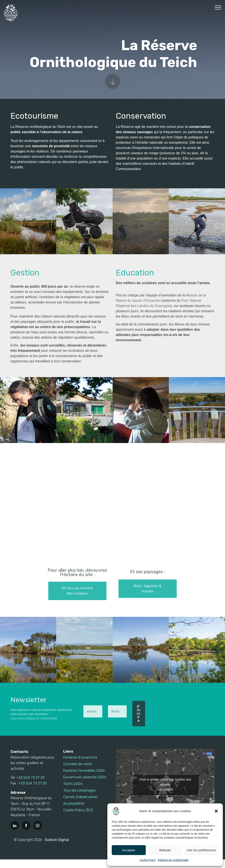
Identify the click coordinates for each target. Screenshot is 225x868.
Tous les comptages (79, 790)
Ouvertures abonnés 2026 (85, 777)
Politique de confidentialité (173, 860)
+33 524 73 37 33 (30, 778)
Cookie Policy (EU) (78, 810)
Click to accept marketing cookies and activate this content (165, 784)
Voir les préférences (201, 850)
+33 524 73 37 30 (33, 783)
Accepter (129, 850)
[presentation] (181, 709)
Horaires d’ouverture (80, 757)
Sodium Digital (57, 840)
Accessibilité (74, 804)
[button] (216, 811)
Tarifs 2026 (73, 784)
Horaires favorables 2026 (84, 771)
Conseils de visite (78, 764)
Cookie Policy (148, 860)
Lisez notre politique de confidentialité (34, 725)
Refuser (165, 850)
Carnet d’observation (81, 797)
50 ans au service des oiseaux (77, 600)
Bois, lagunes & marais (148, 598)
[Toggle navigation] (218, 7)
